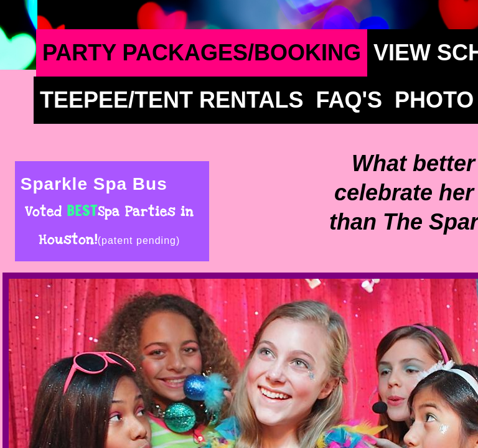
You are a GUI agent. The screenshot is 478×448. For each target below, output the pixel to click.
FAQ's (349, 100)
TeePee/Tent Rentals (171, 100)
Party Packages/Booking (202, 53)
